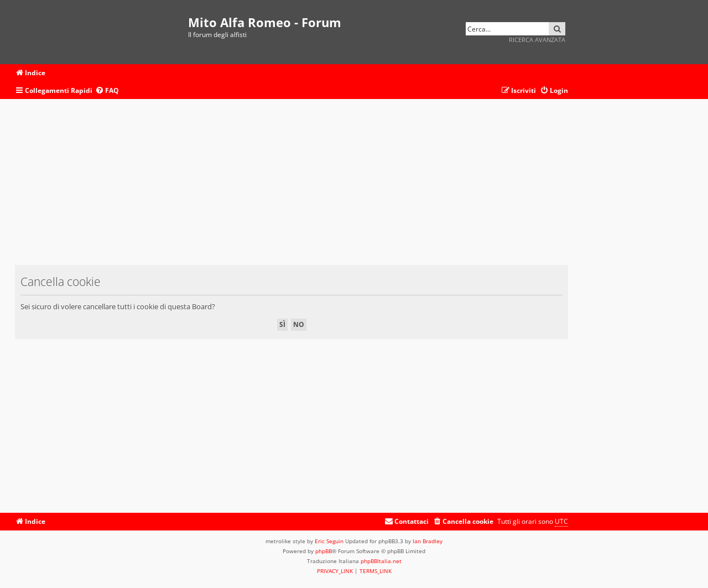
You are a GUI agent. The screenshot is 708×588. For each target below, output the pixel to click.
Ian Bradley (428, 541)
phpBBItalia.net (381, 561)
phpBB (324, 551)
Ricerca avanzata (537, 40)
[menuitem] (107, 91)
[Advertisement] (291, 188)
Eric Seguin (329, 541)
